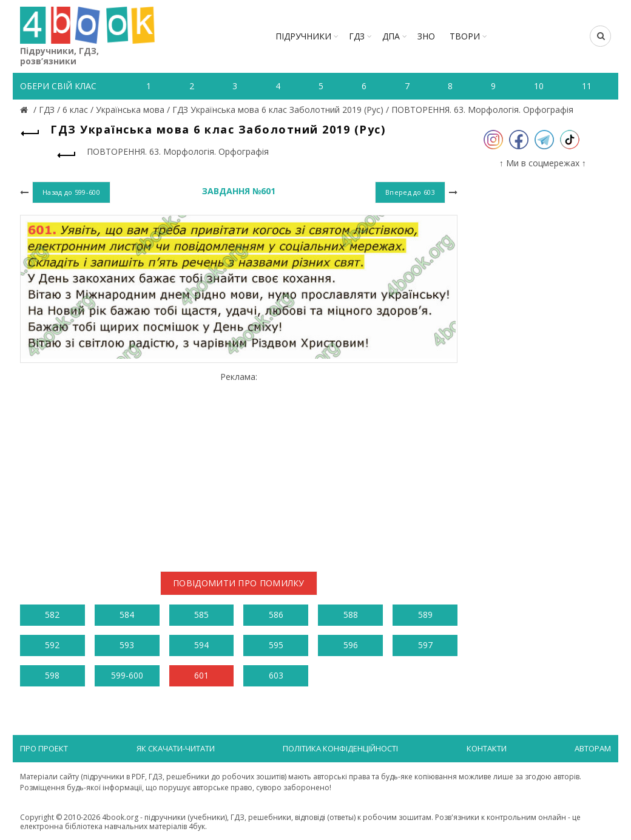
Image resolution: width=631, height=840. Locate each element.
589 (425, 615)
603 (276, 675)
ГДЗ (357, 36)
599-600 (127, 675)
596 (351, 645)
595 (276, 645)
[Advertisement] (239, 467)
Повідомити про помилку (239, 583)
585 (201, 615)
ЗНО (426, 36)
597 (425, 645)
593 (127, 645)
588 (351, 615)
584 (127, 615)
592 (52, 645)
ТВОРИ (465, 36)
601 (201, 675)
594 (201, 645)
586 (276, 615)
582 (52, 615)
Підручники (303, 36)
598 (52, 675)
